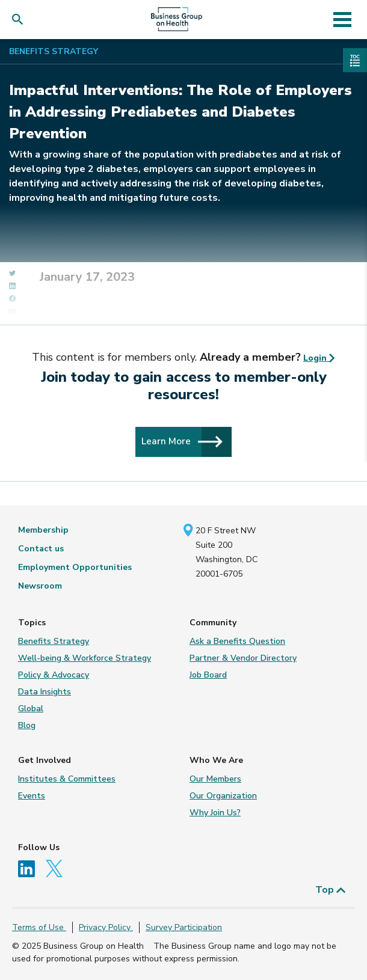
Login (319, 358)
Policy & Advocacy (54, 675)
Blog (27, 725)
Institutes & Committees (67, 779)
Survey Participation (184, 927)
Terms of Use (39, 927)
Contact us (41, 549)
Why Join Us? (215, 813)
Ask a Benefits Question (237, 641)
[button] (20, 20)
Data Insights (45, 692)
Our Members (215, 779)
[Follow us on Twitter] (57, 868)
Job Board (208, 675)
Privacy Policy (106, 927)
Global (31, 709)
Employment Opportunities (75, 567)
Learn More (182, 441)
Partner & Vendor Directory (243, 658)
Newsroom (40, 586)
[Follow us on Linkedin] (31, 868)
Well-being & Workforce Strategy (85, 658)
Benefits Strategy (54, 51)
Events (32, 796)
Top (331, 890)
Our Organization (223, 796)
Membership (43, 530)
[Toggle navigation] (343, 19)
